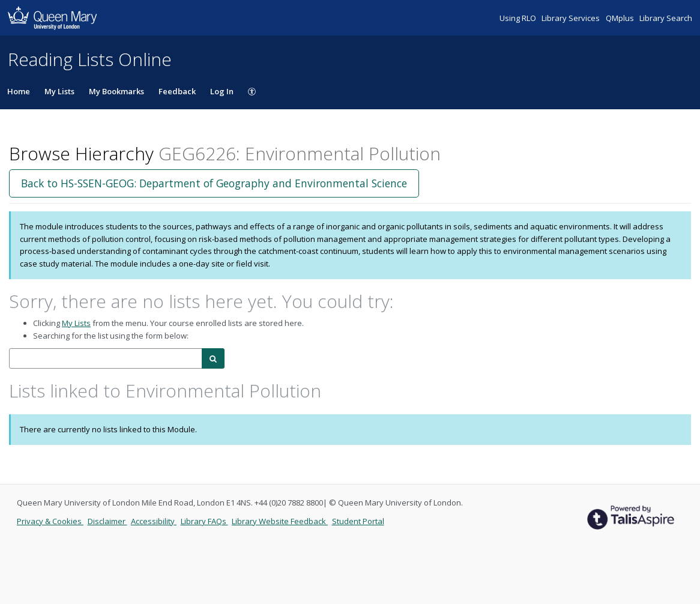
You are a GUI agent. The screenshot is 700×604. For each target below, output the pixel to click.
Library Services (572, 18)
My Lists (59, 91)
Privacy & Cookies (50, 521)
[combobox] (106, 359)
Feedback (177, 91)
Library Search (666, 18)
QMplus (621, 18)
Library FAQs (204, 521)
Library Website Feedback (280, 521)
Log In (222, 91)
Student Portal (358, 521)
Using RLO (519, 18)
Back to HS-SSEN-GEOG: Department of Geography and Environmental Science (214, 183)
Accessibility (154, 521)
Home (19, 91)
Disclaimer (107, 521)
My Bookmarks (116, 91)
